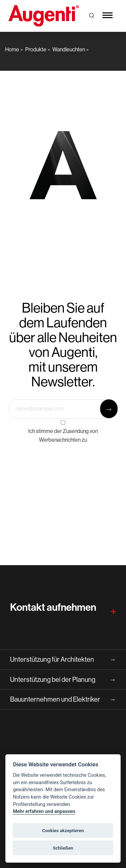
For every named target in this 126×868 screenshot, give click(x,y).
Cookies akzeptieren (63, 830)
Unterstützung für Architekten (63, 660)
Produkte (36, 49)
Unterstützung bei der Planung (63, 680)
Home (12, 49)
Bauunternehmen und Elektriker (63, 699)
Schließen (63, 848)
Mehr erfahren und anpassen (44, 811)
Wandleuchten (69, 49)
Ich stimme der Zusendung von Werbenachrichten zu (63, 435)
